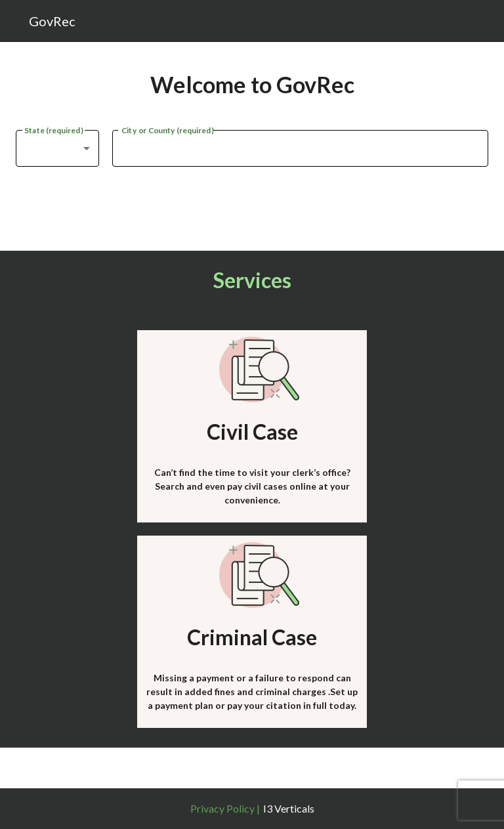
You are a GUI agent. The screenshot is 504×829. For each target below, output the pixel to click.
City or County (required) (167, 129)
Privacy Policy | (225, 808)
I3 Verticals (289, 808)
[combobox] (57, 148)
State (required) (53, 129)
